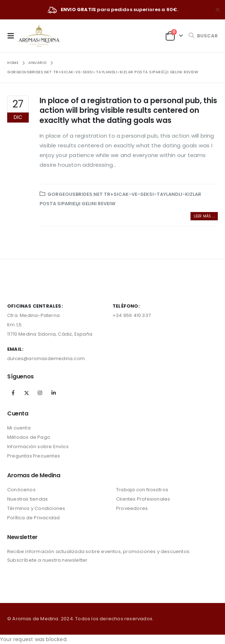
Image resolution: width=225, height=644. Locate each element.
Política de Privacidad (33, 518)
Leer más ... (204, 216)
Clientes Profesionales (143, 499)
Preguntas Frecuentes (34, 456)
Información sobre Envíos (38, 447)
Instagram (40, 393)
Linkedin (54, 393)
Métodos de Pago (29, 437)
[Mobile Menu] (13, 36)
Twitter (27, 393)
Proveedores (132, 508)
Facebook (13, 393)
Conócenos (21, 490)
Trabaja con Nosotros (142, 490)
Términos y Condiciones (36, 508)
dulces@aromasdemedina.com (46, 358)
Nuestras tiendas (27, 499)
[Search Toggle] (203, 36)
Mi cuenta (19, 428)
